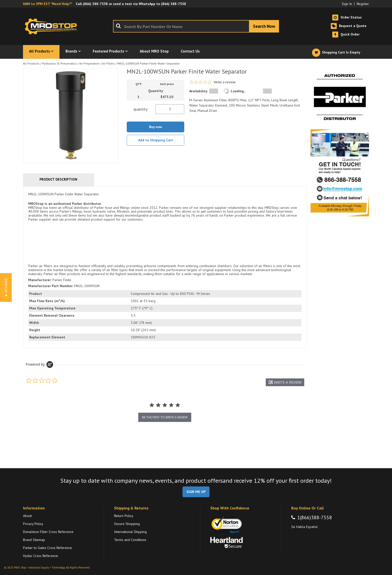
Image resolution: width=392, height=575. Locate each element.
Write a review (225, 82)
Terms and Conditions (130, 540)
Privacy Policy (33, 524)
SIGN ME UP (196, 492)
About (27, 516)
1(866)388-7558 (315, 517)
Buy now (155, 127)
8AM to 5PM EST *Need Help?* (47, 4)
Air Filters (108, 63)
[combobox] (196, 26)
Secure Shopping (127, 524)
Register (363, 4)
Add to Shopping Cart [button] (156, 140)
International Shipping (130, 532)
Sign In (347, 4)
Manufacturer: (40, 280)
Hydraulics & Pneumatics (59, 63)
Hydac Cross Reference (40, 556)
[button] (285, 382)
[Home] (53, 26)
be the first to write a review (165, 417)
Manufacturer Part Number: (51, 286)
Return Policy (124, 516)
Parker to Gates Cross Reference (47, 548)
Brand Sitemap (34, 540)
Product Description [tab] (58, 179)
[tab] (165, 267)
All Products (31, 63)
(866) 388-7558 (95, 4)
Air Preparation (89, 63)
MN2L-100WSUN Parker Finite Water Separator (148, 63)
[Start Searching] (264, 26)
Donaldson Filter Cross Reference (48, 532)
